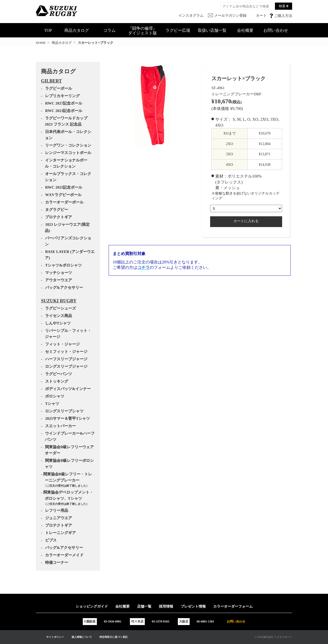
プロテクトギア (59, 217)
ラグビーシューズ (60, 308)
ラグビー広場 (178, 30)
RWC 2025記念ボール (64, 187)
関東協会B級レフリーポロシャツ (69, 464)
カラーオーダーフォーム (233, 606)
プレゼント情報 (193, 606)
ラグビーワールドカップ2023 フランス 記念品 (66, 121)
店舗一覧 (144, 606)
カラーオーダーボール (64, 202)
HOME (41, 43)
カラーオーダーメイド (64, 555)
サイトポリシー (55, 637)
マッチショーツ (59, 273)
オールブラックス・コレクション (68, 177)
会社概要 (245, 30)
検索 (282, 6)
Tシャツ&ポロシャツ (63, 265)
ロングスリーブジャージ (66, 366)
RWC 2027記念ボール (64, 103)
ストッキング (57, 381)
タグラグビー (57, 210)
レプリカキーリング (62, 96)
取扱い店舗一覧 (212, 30)
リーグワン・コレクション (68, 145)
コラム (109, 30)
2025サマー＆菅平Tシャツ (68, 418)
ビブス (51, 540)
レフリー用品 (57, 510)
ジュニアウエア (59, 518)
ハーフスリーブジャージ (66, 359)
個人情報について (82, 637)
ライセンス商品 (59, 316)
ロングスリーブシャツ (64, 411)
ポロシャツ (55, 396)
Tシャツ (52, 404)
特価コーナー (57, 563)
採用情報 (166, 606)
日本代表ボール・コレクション (68, 135)
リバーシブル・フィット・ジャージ (68, 334)
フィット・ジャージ (62, 344)
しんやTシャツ (58, 323)
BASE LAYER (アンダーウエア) (70, 255)
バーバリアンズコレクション (68, 241)
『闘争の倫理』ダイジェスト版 (142, 31)
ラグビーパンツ (59, 374)
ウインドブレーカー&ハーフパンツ (70, 436)
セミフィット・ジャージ (66, 352)
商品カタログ (77, 30)
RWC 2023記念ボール (64, 111)
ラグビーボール (59, 88)
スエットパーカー (60, 426)
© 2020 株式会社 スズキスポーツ (274, 637)
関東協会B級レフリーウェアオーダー (69, 450)
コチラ (143, 267)
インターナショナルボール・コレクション (66, 163)
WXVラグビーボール (63, 195)
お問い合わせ (276, 30)
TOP (48, 30)
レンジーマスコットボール (68, 153)
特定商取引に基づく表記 (114, 637)
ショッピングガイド (92, 606)
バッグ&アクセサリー (64, 288)
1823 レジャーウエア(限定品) (67, 228)
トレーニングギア (60, 533)
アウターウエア (59, 280)
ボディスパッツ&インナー (68, 389)
